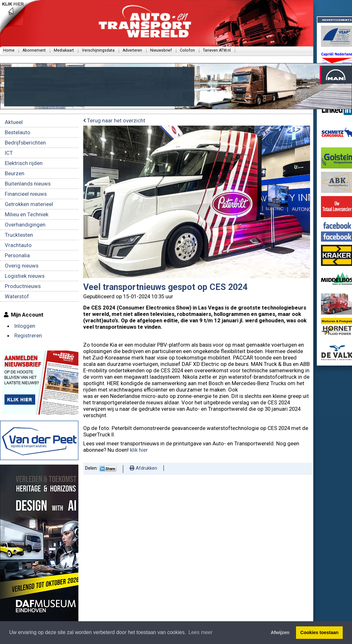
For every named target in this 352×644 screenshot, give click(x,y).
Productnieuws (23, 286)
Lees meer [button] (201, 632)
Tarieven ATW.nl (217, 50)
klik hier (139, 450)
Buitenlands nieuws (28, 184)
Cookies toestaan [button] (320, 632)
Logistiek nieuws (25, 276)
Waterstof (17, 296)
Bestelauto (18, 132)
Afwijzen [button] (280, 632)
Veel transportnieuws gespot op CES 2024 (165, 287)
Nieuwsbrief (161, 50)
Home (9, 50)
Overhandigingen (25, 225)
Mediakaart (64, 50)
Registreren (28, 335)
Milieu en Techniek (27, 214)
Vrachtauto (18, 245)
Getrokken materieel (29, 204)
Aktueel (14, 122)
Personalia (17, 255)
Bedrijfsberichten (25, 143)
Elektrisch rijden (24, 163)
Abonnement (34, 50)
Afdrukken (143, 468)
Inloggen (25, 326)
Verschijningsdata (98, 50)
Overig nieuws (22, 266)
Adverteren (132, 50)
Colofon (187, 50)
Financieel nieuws (26, 194)
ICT (9, 153)
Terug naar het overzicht (114, 120)
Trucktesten (19, 235)
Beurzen (15, 173)
